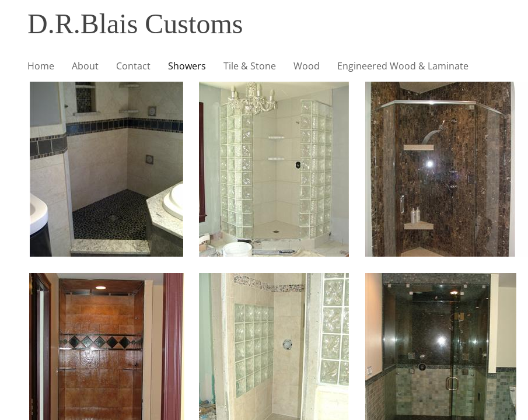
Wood (307, 66)
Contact (133, 66)
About (85, 66)
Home (41, 66)
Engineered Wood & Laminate (403, 66)
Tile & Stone (250, 66)
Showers (187, 66)
